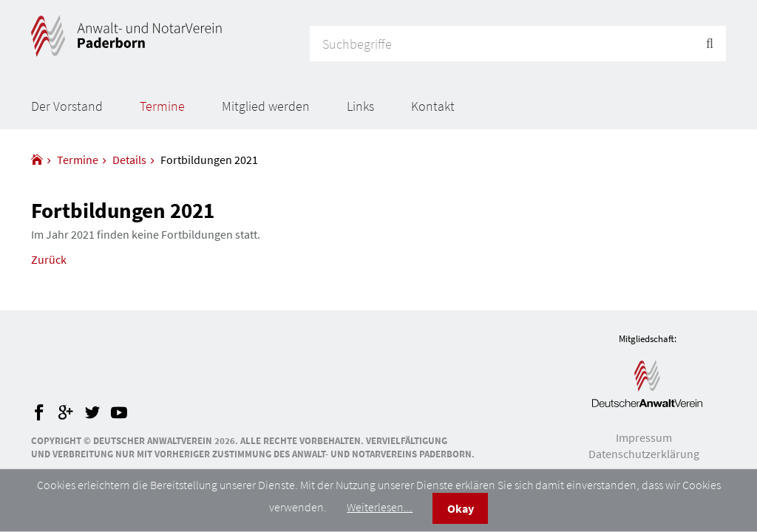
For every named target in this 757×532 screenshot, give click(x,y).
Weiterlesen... (380, 507)
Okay (461, 508)
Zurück (49, 259)
